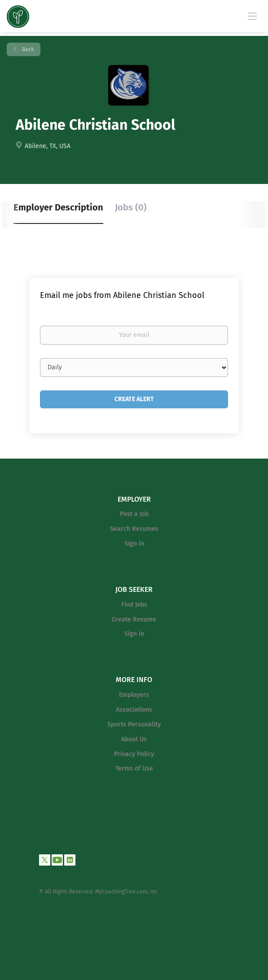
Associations (134, 710)
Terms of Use (134, 768)
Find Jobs (134, 605)
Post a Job (134, 514)
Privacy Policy (134, 754)
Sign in (134, 544)
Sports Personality (134, 724)
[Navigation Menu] (252, 16)
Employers (134, 695)
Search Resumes (134, 529)
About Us (134, 739)
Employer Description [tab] (58, 207)
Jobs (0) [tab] (131, 207)
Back (27, 49)
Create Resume (134, 619)
